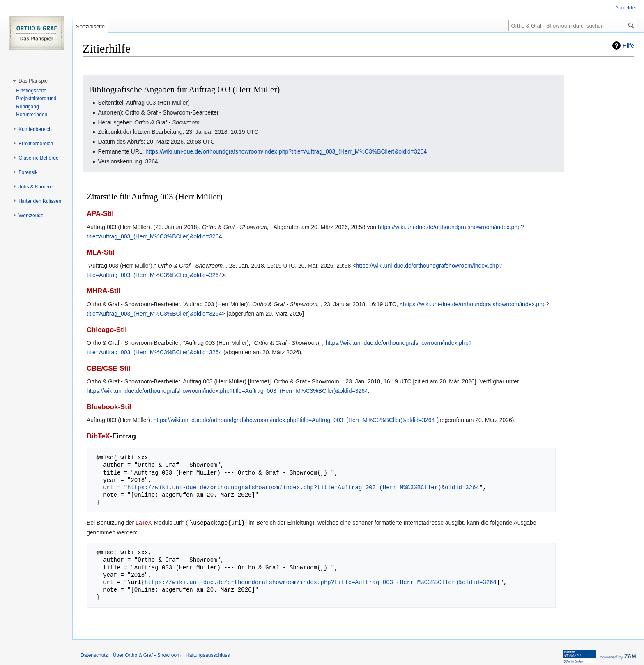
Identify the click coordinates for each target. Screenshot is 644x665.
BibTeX (98, 436)
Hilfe (628, 46)
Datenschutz (94, 655)
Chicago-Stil (107, 330)
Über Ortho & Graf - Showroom (147, 655)
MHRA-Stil (103, 291)
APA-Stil (100, 214)
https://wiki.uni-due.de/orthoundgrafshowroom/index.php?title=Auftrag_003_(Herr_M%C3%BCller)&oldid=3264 (286, 151)
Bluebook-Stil (109, 407)
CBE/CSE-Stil (108, 368)
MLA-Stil (101, 252)
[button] (33, 81)
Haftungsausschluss (208, 655)
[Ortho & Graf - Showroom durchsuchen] (573, 25)
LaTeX (144, 523)
